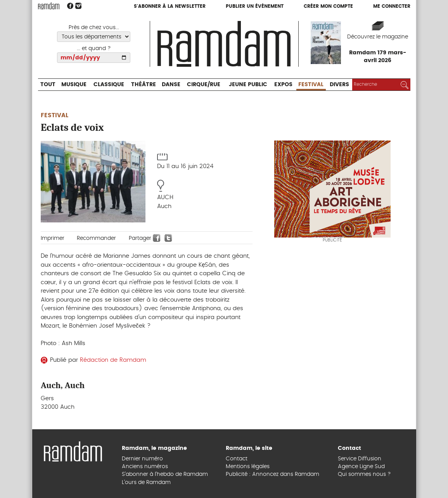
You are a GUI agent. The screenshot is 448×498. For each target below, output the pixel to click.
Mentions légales (248, 467)
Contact (237, 459)
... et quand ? (94, 49)
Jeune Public (248, 85)
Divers (339, 85)
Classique (109, 85)
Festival (311, 85)
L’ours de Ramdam (146, 482)
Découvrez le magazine (378, 37)
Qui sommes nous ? (364, 474)
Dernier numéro (142, 459)
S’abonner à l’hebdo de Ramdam (165, 474)
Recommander (96, 238)
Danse (171, 85)
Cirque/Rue (204, 85)
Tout (48, 85)
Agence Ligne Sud (361, 467)
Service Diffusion (360, 459)
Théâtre (144, 85)
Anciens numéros (145, 467)
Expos (283, 85)
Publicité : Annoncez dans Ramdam (272, 474)
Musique (74, 85)
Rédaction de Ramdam (113, 360)
